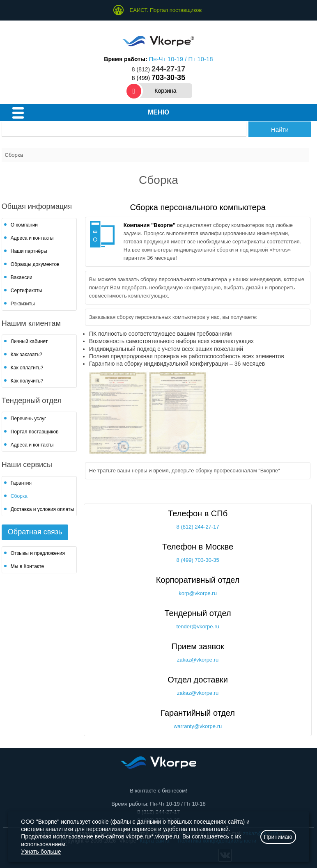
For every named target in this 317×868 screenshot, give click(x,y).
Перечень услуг (29, 419)
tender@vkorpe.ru (198, 626)
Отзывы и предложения (38, 553)
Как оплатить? (27, 368)
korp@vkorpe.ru (198, 593)
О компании (24, 225)
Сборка (19, 496)
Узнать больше (41, 852)
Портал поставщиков (35, 432)
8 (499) (158, 78)
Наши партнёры (29, 251)
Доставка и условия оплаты (42, 509)
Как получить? (27, 381)
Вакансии (22, 277)
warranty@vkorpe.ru (198, 726)
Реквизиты (23, 304)
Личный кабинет (29, 341)
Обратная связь (35, 532)
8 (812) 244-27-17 (198, 527)
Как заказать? (26, 355)
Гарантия (21, 483)
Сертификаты (26, 291)
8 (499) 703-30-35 (198, 560)
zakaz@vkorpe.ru (198, 660)
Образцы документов (35, 264)
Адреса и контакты (32, 238)
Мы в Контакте (27, 566)
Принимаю (278, 837)
